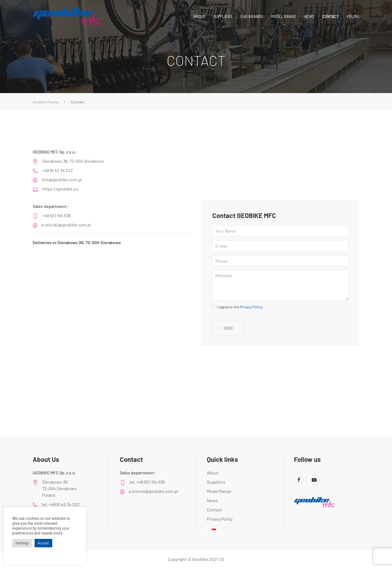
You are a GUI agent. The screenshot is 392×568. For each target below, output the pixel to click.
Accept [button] (43, 543)
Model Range (284, 16)
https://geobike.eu (60, 189)
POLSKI (353, 16)
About (199, 16)
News (309, 16)
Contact (330, 16)
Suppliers (223, 16)
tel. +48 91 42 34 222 (61, 504)
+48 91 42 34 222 (58, 170)
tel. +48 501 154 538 (147, 482)
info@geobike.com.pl (62, 179)
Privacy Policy (251, 307)
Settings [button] (22, 543)
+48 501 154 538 (56, 215)
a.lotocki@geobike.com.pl (66, 225)
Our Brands (252, 16)
